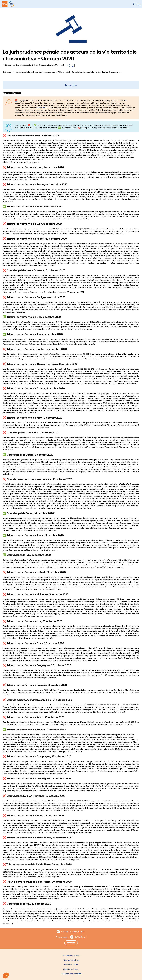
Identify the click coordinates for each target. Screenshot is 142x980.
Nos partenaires (71, 960)
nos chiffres (42, 108)
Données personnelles (71, 974)
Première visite (71, 965)
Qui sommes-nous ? (71, 956)
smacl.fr (71, 943)
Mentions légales (71, 969)
